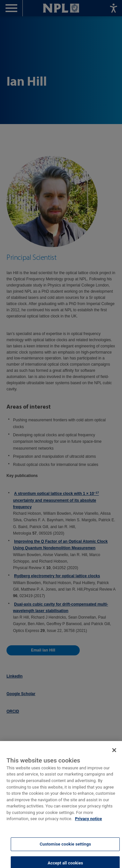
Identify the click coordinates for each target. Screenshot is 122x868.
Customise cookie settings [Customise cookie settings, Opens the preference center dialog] (65, 849)
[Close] (114, 755)
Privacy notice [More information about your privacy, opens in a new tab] (89, 824)
